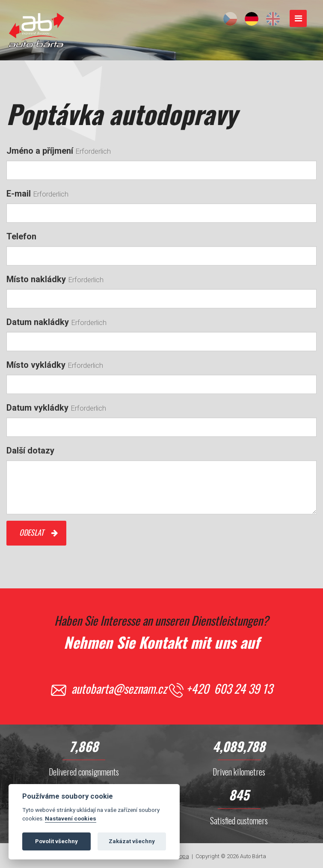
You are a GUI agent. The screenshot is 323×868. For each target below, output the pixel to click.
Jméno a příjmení (40, 151)
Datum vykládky (37, 408)
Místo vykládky (36, 365)
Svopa (181, 856)
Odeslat (31, 532)
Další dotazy (30, 450)
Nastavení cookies (71, 820)
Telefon (21, 236)
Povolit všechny (56, 843)
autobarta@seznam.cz (119, 688)
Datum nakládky (38, 322)
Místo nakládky (36, 279)
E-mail (19, 194)
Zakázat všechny (132, 843)
